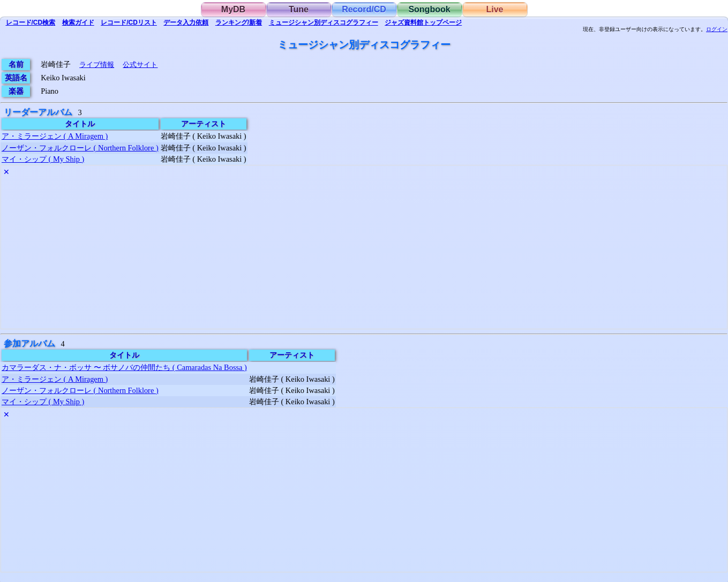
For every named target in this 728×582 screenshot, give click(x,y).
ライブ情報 (97, 65)
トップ (423, 22)
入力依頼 (186, 22)
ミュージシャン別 (324, 22)
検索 (31, 22)
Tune (299, 9)
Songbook (429, 9)
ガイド (78, 22)
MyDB (233, 9)
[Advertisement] (322, 254)
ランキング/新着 (239, 22)
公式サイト (140, 65)
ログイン (717, 29)
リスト (129, 22)
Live (494, 9)
